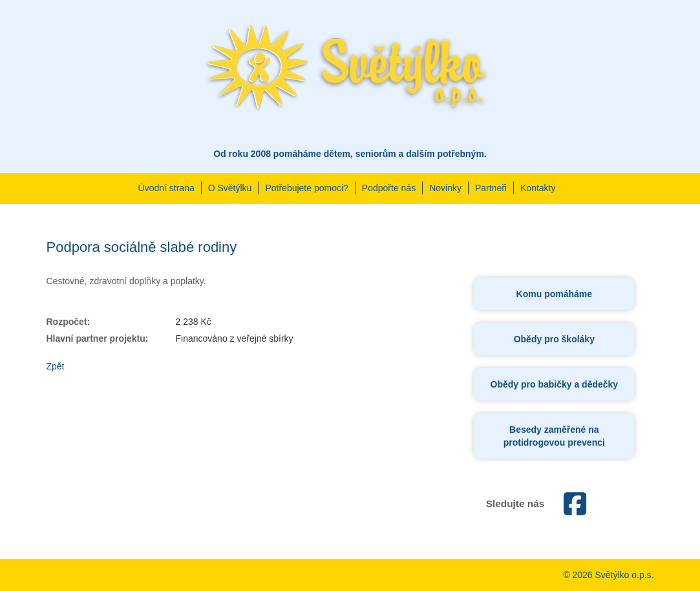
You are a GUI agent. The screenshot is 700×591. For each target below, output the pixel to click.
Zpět (56, 366)
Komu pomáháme (554, 294)
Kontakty (538, 188)
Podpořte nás (389, 188)
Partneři (491, 188)
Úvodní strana (166, 188)
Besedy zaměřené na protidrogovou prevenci (554, 436)
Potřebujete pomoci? (306, 188)
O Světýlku (230, 188)
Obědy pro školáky (554, 339)
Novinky (445, 188)
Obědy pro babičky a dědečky (555, 384)
